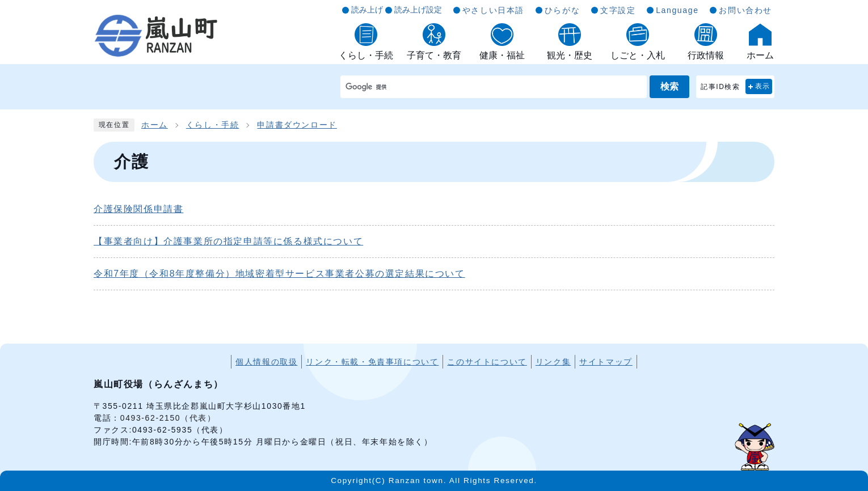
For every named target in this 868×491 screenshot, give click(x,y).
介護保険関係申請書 (138, 209)
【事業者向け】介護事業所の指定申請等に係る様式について (228, 241)
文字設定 (618, 10)
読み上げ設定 (418, 10)
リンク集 (553, 362)
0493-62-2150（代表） (168, 418)
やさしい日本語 (493, 10)
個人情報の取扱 (266, 362)
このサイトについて (487, 362)
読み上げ (367, 10)
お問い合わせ (745, 10)
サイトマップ (606, 362)
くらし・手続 (213, 125)
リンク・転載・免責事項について (372, 362)
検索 (669, 86)
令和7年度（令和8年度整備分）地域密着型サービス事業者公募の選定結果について (279, 274)
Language (677, 10)
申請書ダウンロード (297, 125)
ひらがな (562, 10)
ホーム (155, 125)
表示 (763, 86)
